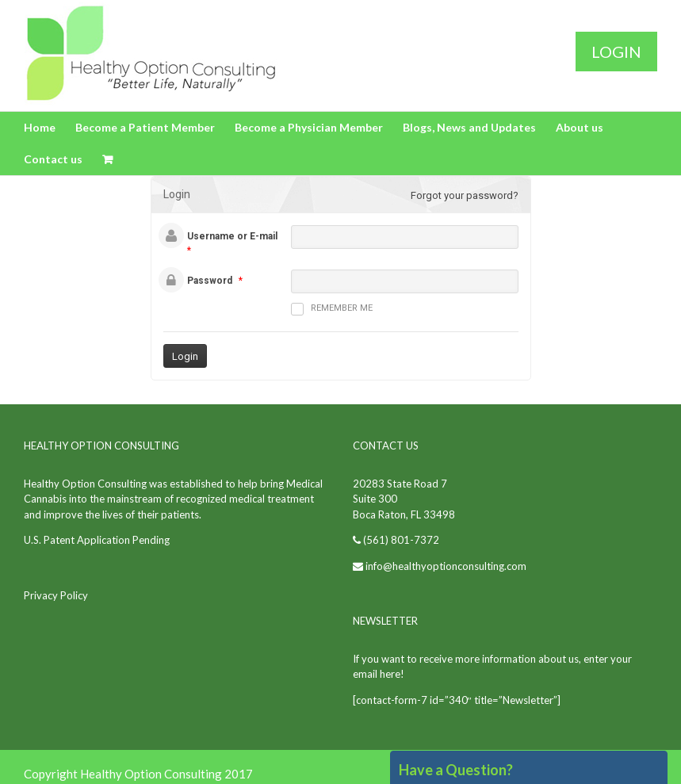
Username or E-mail (232, 236)
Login (616, 52)
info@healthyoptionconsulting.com (446, 566)
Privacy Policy (56, 595)
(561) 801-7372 (400, 540)
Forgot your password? (465, 195)
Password (210, 281)
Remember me (332, 309)
